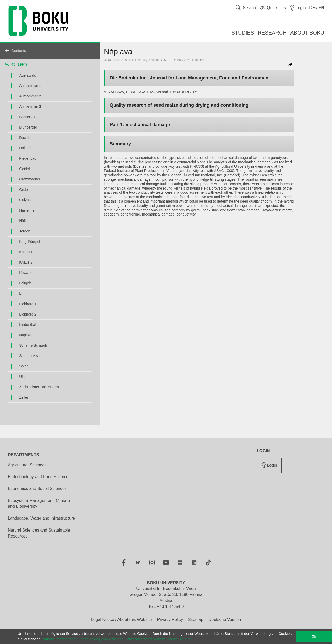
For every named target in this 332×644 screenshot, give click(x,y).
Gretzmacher (30, 179)
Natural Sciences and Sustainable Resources (39, 533)
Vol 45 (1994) (16, 64)
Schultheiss (29, 356)
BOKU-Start (112, 60)
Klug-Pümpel (30, 242)
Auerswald (28, 75)
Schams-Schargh (33, 345)
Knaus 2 (26, 262)
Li (21, 293)
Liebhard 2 (28, 314)
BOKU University (136, 60)
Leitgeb (25, 283)
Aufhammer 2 (30, 96)
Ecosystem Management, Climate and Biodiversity (39, 504)
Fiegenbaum (29, 158)
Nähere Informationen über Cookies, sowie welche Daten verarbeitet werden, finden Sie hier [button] (117, 639)
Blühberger (28, 127)
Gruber (25, 190)
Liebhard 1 (28, 304)
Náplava (26, 335)
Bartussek (27, 117)
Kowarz (25, 273)
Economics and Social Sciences (37, 489)
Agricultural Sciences (27, 465)
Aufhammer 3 (30, 106)
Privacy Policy (170, 619)
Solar (23, 366)
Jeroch (25, 231)
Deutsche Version (225, 619)
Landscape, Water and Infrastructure (41, 518)
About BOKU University (167, 60)
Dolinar (25, 148)
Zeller (24, 397)
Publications (195, 60)
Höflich (25, 221)
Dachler (25, 138)
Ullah (23, 377)
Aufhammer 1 (30, 86)
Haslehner (27, 210)
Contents (19, 51)
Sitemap (196, 619)
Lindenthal (28, 325)
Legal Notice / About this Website (122, 619)
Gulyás (25, 200)
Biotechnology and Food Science (38, 477)
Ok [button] (314, 636)
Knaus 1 (26, 252)
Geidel (24, 169)
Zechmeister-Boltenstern (39, 387)
